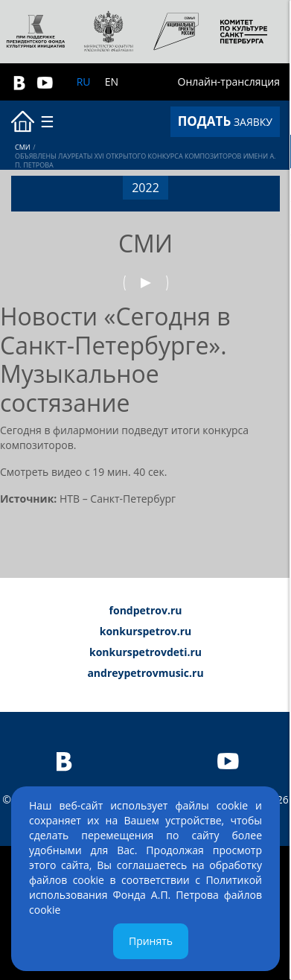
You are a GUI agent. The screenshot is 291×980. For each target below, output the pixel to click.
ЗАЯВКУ (225, 121)
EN (112, 82)
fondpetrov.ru (146, 610)
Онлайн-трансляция (229, 82)
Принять (151, 941)
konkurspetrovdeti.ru (145, 652)
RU (84, 82)
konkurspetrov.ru (146, 631)
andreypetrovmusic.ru (145, 673)
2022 (145, 188)
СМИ (23, 147)
